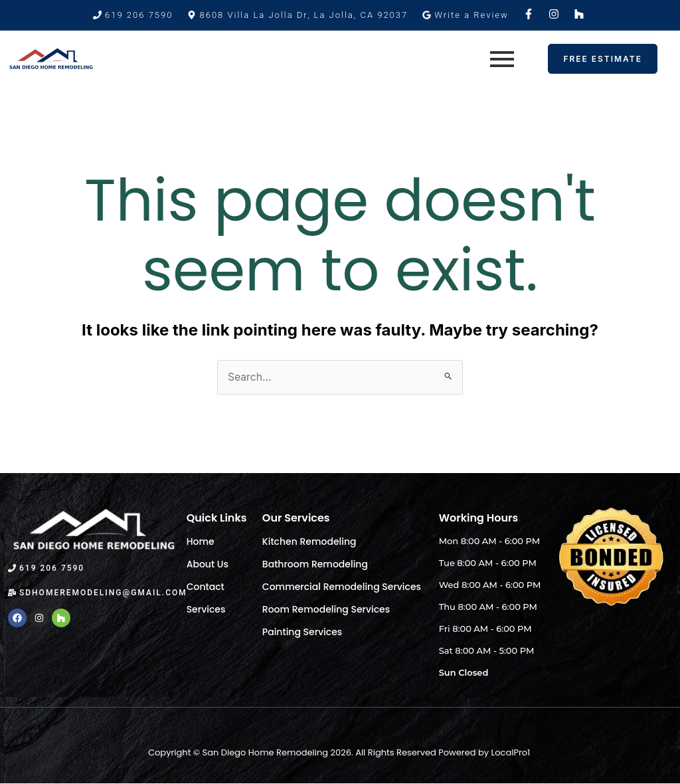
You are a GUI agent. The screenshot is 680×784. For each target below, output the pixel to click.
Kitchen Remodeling (309, 541)
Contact (206, 587)
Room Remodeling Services (326, 609)
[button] (297, 15)
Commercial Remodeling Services (342, 587)
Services (206, 609)
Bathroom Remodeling (315, 564)
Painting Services (302, 632)
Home (201, 541)
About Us (208, 564)
